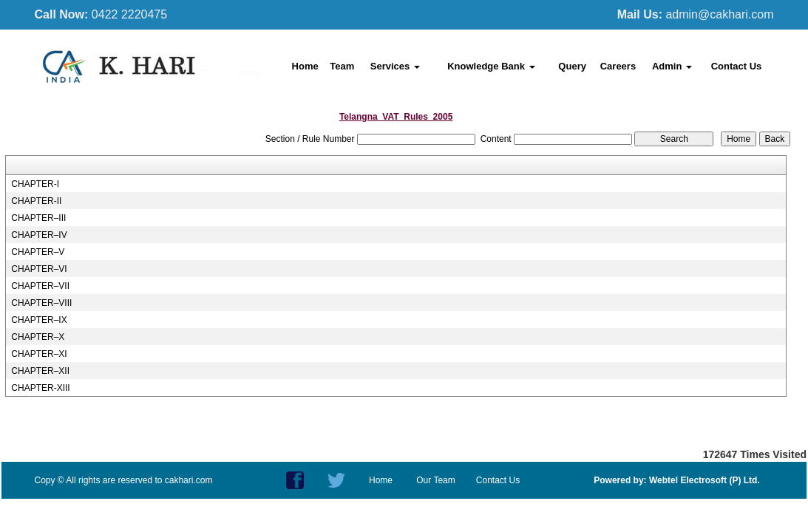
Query (572, 66)
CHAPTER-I (35, 184)
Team (342, 66)
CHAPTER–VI (39, 269)
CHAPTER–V (38, 252)
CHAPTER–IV (39, 235)
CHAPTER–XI (39, 354)
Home (305, 66)
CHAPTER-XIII (40, 388)
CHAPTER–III (38, 218)
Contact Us (737, 66)
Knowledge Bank (491, 66)
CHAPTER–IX (39, 320)
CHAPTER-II (36, 201)
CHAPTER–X (38, 337)
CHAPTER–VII (40, 286)
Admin (672, 66)
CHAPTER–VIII (41, 303)
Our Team (435, 480)
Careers (618, 66)
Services (395, 66)
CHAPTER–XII (40, 371)
